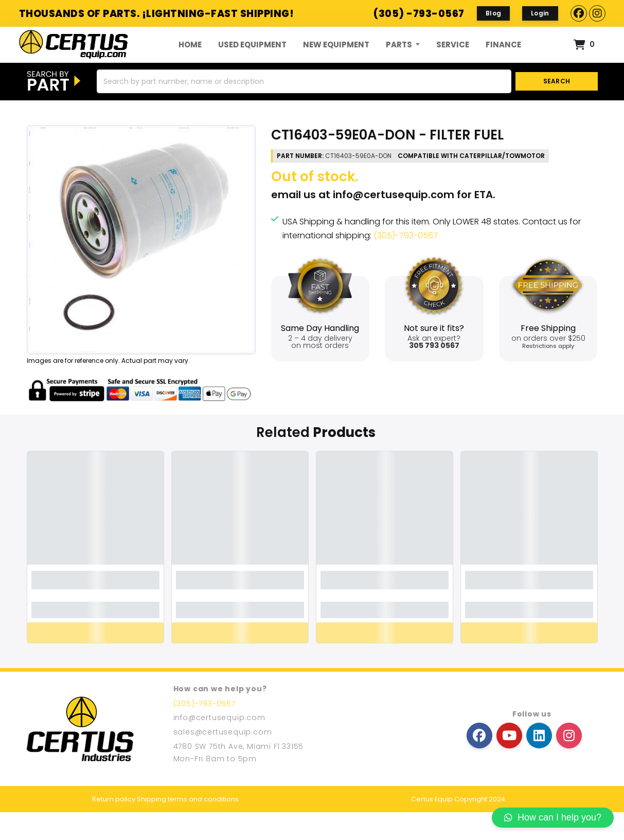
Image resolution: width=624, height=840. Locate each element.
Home (190, 58)
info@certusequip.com (394, 223)
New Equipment (336, 58)
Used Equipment (252, 58)
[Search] (304, 110)
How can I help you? (553, 817)
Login (540, 13)
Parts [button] (400, 58)
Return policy (114, 827)
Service (453, 58)
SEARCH (556, 109)
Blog (493, 13)
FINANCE (503, 58)
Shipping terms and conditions (188, 827)
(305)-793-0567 (406, 264)
